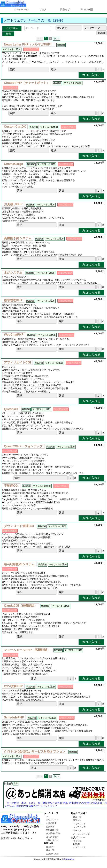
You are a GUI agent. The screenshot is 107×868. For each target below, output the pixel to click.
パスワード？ (79, 847)
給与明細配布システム (19, 564)
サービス (77, 831)
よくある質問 (52, 837)
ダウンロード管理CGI (19, 526)
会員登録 (77, 841)
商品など (65, 9)
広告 (16, 783)
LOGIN (76, 844)
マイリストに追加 (12, 49)
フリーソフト (79, 824)
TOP (48, 817)
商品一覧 (50, 850)
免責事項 (50, 827)
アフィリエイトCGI (17, 362)
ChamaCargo (13, 164)
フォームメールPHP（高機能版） (27, 650)
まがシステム (13, 273)
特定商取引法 (52, 830)
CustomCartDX (15, 127)
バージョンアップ (81, 834)
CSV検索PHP (13, 686)
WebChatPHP (14, 335)
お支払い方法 (52, 854)
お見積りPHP (13, 204)
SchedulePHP (14, 717)
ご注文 (43, 9)
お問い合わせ (52, 840)
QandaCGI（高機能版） (21, 606)
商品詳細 (61, 45)
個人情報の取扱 (53, 833)
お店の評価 (51, 823)
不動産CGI (11, 486)
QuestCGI (11, 409)
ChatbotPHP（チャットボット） (27, 83)
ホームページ (21, 9)
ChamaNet (69, 859)
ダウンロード (52, 820)
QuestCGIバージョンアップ (23, 446)
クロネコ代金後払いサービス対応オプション (35, 752)
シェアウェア (79, 827)
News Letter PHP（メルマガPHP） (29, 44)
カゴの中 (87, 9)
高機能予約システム (18, 238)
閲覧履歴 (77, 820)
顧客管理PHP (13, 300)
